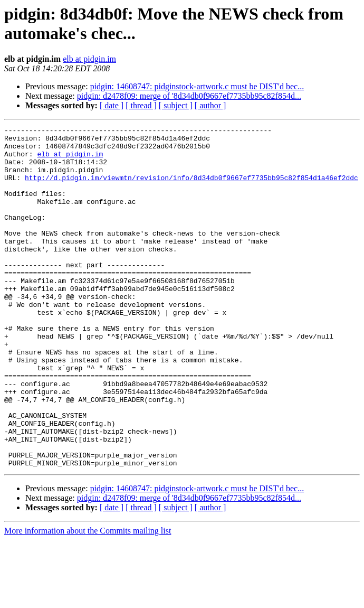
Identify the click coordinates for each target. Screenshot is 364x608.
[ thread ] (141, 105)
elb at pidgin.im (89, 59)
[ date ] (112, 105)
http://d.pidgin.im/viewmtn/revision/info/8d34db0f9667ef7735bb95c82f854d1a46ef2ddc (191, 189)
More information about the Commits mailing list (88, 599)
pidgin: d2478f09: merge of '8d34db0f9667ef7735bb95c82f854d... (189, 96)
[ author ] (210, 105)
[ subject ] (176, 105)
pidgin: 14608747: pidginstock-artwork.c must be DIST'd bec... (197, 86)
